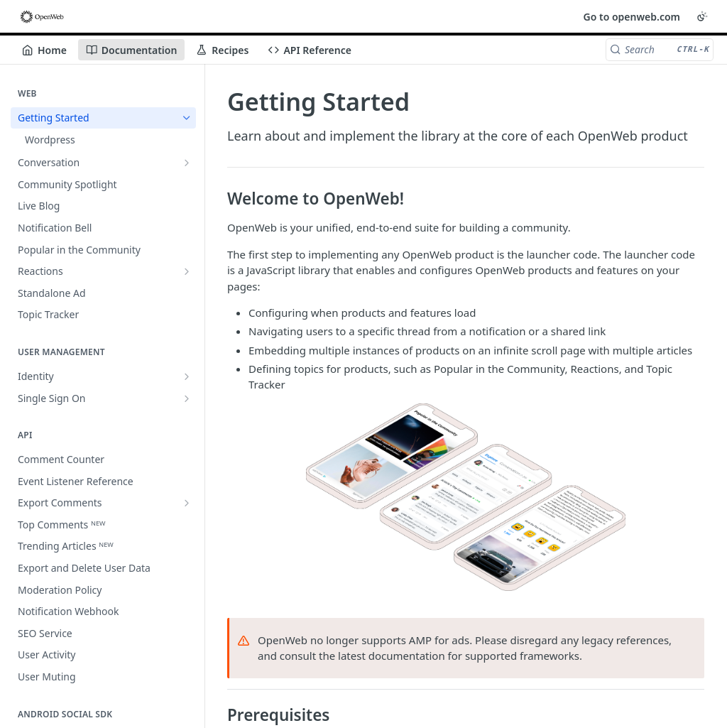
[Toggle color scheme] (702, 16)
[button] (466, 497)
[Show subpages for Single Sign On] (187, 398)
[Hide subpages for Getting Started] (187, 118)
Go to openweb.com (632, 17)
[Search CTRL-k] (660, 50)
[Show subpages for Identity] (187, 376)
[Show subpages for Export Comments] (187, 503)
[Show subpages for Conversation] (187, 163)
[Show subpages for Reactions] (187, 271)
